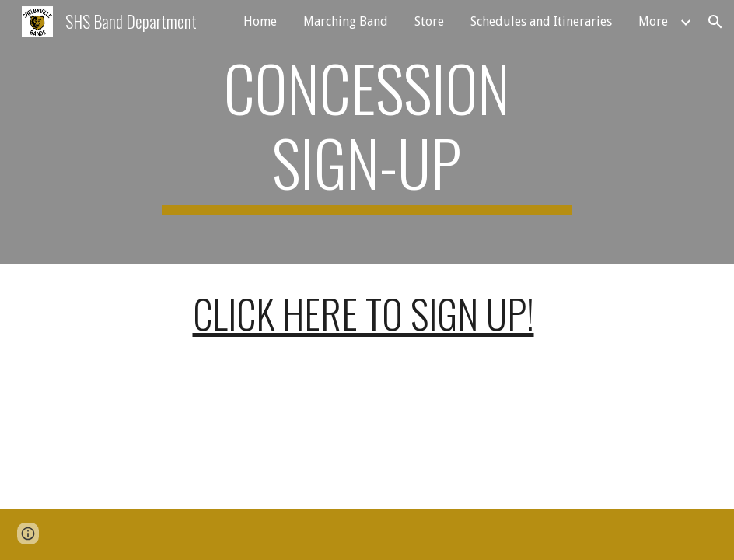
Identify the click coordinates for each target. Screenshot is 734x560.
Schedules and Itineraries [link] (541, 21)
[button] (715, 22)
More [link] (653, 21)
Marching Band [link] (346, 21)
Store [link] (429, 21)
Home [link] (260, 21)
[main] (367, 132)
